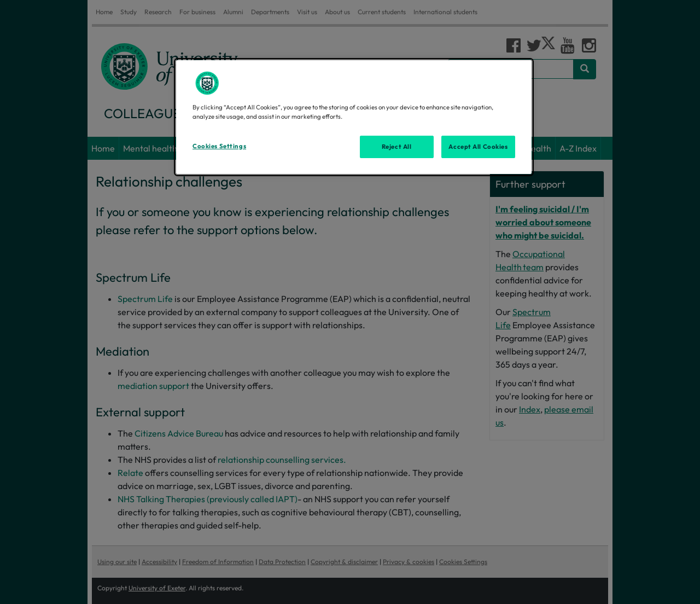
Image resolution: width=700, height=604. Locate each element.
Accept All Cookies (478, 147)
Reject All (397, 147)
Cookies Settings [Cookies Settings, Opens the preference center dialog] (219, 146)
